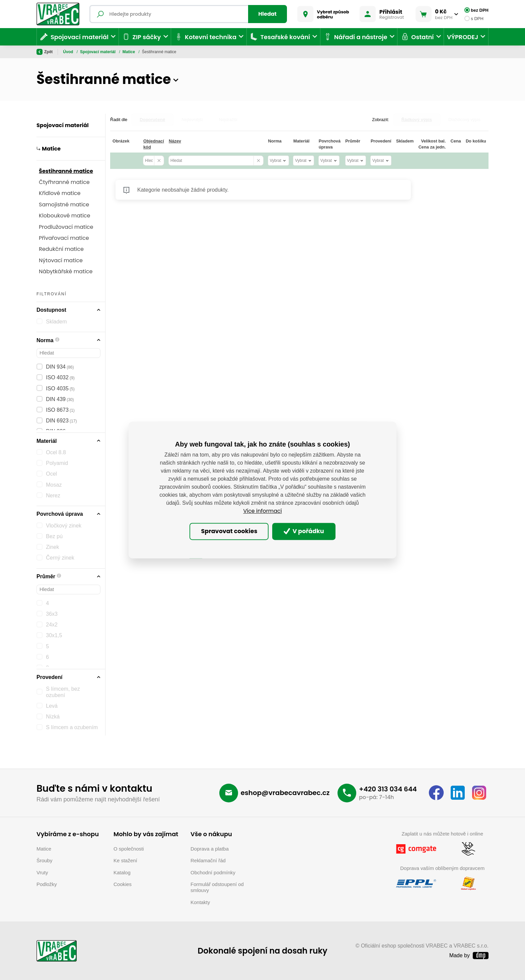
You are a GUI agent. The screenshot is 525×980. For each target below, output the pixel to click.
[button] (176, 80)
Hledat (268, 14)
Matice (129, 52)
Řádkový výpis (417, 120)
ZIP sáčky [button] (141, 37)
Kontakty (200, 902)
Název (175, 141)
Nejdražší (228, 120)
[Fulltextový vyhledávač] (188, 14)
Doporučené (152, 120)
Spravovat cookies (229, 531)
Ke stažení (125, 860)
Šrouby (44, 860)
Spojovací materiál (98, 52)
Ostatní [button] (417, 37)
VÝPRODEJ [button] (463, 37)
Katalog (122, 872)
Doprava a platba (210, 849)
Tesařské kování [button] (280, 37)
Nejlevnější (192, 120)
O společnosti (129, 849)
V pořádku (304, 531)
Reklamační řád (208, 860)
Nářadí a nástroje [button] (355, 37)
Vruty (42, 872)
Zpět (45, 52)
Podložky (47, 884)
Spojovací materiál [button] (74, 37)
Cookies (123, 884)
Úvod (68, 52)
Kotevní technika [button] (205, 37)
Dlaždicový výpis (464, 120)
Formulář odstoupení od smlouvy (217, 887)
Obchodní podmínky (213, 872)
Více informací (262, 511)
